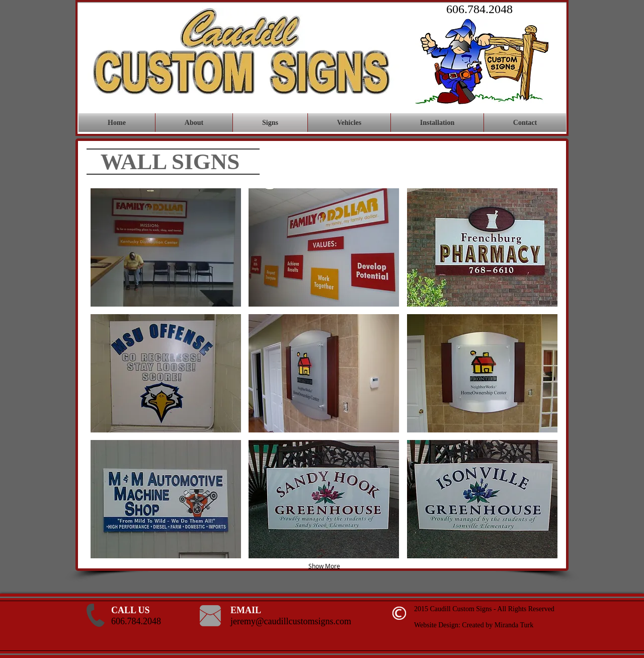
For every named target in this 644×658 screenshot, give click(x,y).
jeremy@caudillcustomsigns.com (291, 621)
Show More (324, 566)
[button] (166, 247)
